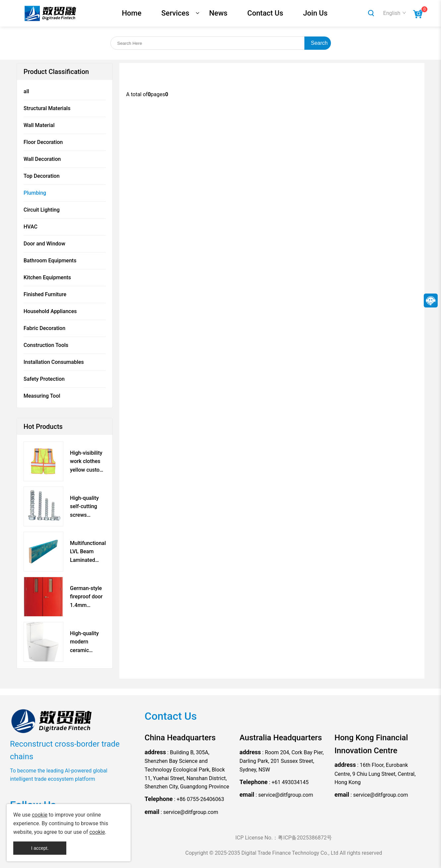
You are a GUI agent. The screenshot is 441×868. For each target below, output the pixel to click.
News (218, 13)
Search (319, 43)
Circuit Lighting (42, 210)
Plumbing (35, 193)
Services (175, 13)
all (26, 91)
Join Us (315, 13)
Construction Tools (46, 345)
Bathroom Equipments (50, 261)
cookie (40, 815)
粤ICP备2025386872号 (305, 838)
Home (132, 13)
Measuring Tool (42, 396)
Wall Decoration (42, 159)
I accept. (40, 848)
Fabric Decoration (44, 328)
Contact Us (265, 13)
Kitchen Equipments (47, 277)
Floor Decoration (43, 142)
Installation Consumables (54, 362)
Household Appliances (50, 311)
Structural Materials (47, 108)
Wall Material (39, 125)
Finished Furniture (45, 294)
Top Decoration (42, 176)
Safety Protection (44, 379)
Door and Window (44, 244)
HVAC (31, 227)
